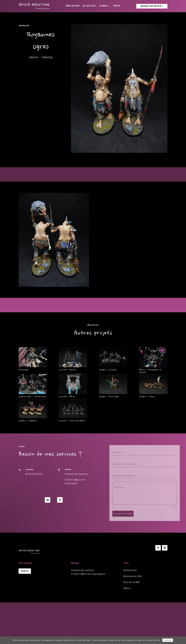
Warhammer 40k (132, 576)
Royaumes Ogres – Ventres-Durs (32, 397)
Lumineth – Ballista (67, 370)
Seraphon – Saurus (147, 397)
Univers (103, 6)
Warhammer (130, 570)
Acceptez (168, 640)
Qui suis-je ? (89, 6)
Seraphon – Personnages (109, 397)
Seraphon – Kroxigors (108, 370)
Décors (127, 588)
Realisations (73, 6)
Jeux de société (131, 582)
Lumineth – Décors (67, 397)
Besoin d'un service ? (152, 6)
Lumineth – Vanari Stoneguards (72, 421)
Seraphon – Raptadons (28, 421)
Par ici (25, 571)
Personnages (24, 370)
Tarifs (117, 6)
